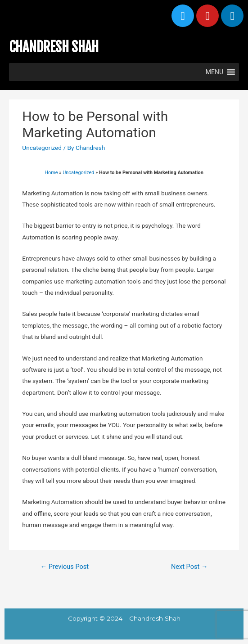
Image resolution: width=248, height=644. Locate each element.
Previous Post (64, 567)
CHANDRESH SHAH (54, 47)
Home (51, 173)
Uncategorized (42, 148)
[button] (214, 72)
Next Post (189, 567)
